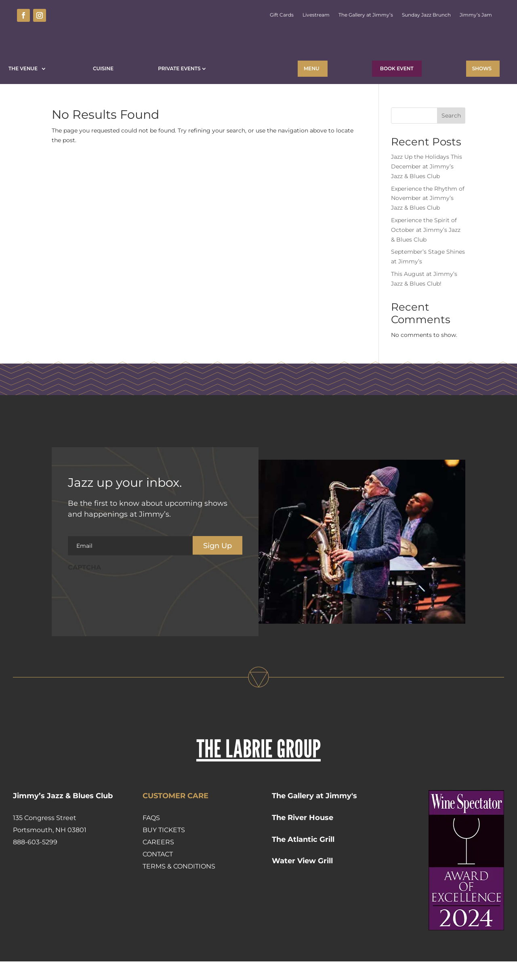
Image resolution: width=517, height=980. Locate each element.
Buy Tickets (164, 849)
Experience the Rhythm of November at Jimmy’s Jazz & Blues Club (428, 217)
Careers (158, 861)
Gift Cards (282, 15)
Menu (312, 68)
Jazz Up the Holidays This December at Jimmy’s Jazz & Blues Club (427, 185)
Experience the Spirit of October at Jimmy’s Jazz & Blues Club (426, 248)
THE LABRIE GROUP (258, 767)
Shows (482, 68)
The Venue (24, 68)
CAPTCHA (84, 586)
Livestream (316, 15)
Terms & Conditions (179, 885)
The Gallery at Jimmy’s (366, 15)
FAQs (151, 836)
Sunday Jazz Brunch (426, 15)
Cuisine (103, 68)
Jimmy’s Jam (476, 15)
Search (451, 134)
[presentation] (129, 611)
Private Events (179, 68)
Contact (158, 873)
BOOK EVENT (397, 68)
